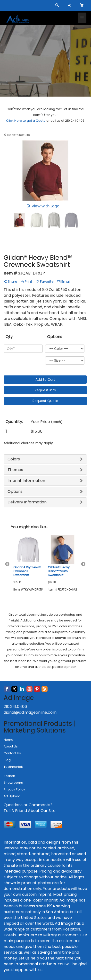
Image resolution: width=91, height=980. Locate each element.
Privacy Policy (14, 789)
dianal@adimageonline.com (30, 712)
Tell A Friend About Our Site (30, 811)
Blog (7, 760)
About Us (11, 746)
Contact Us (12, 753)
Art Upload (12, 796)
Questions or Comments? (28, 805)
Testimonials (14, 767)
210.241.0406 (15, 707)
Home (8, 740)
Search (9, 776)
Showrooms (13, 783)
